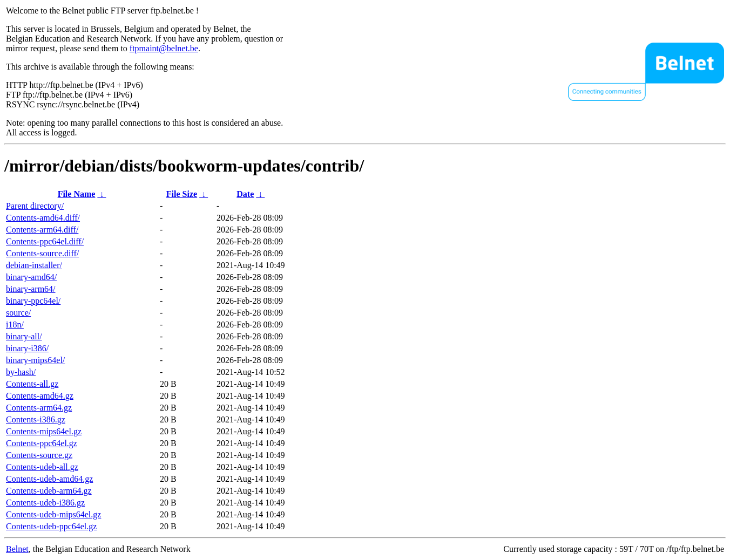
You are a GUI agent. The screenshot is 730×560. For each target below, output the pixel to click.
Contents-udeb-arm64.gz (49, 491)
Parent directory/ (35, 206)
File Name (77, 194)
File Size (182, 194)
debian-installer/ (34, 265)
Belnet (17, 549)
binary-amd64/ (31, 277)
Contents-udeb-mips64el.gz (53, 514)
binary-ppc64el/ (33, 301)
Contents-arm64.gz (39, 408)
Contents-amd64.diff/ (43, 218)
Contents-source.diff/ (42, 253)
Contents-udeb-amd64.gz (49, 479)
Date (245, 194)
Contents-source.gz (39, 455)
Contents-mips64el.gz (44, 431)
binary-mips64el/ (35, 360)
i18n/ (15, 325)
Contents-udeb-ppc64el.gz (51, 526)
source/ (18, 313)
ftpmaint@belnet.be (164, 48)
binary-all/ (24, 336)
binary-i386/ (27, 348)
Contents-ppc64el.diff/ (45, 241)
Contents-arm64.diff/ (42, 230)
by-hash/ (21, 372)
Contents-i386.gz (36, 419)
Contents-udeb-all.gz (42, 467)
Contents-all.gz (32, 384)
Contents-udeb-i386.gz (45, 503)
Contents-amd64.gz (40, 396)
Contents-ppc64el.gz (42, 443)
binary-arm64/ (31, 289)
